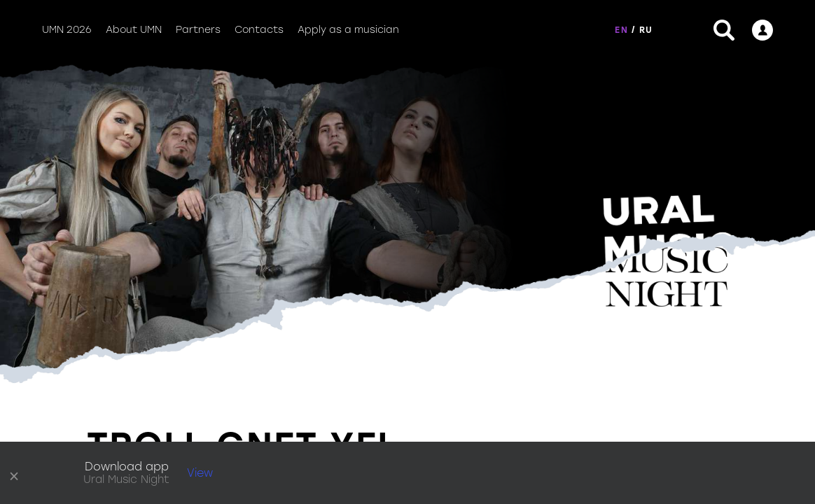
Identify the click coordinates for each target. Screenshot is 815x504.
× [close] (14, 473)
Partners (198, 30)
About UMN (134, 30)
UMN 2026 (67, 30)
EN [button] (621, 30)
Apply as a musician (348, 30)
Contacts (259, 30)
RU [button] (646, 30)
